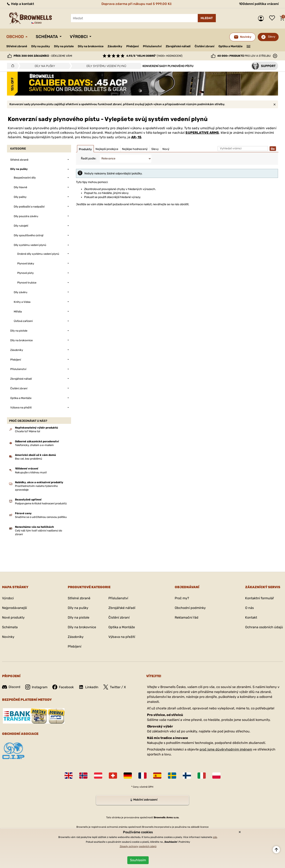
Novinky (8, 637)
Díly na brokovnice (91, 46)
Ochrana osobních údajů (264, 627)
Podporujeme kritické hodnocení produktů (41, 503)
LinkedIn (88, 687)
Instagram (36, 687)
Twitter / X (115, 687)
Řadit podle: (89, 158)
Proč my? (182, 598)
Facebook (63, 687)
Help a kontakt (20, 4)
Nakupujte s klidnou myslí (31, 472)
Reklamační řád (187, 617)
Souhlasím (138, 860)
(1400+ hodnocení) (154, 56)
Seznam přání (273, 18)
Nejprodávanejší (14, 608)
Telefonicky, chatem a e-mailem (34, 445)
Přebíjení (133, 46)
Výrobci (79, 37)
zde (215, 837)
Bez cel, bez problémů (29, 459)
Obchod (15, 37)
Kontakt (251, 617)
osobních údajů (148, 846)
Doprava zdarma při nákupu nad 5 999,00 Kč (137, 4)
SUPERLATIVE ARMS (202, 133)
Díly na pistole (64, 46)
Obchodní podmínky (190, 608)
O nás (249, 608)
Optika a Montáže (230, 46)
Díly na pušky (41, 46)
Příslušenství (152, 46)
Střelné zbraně (17, 46)
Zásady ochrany (129, 846)
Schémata (47, 37)
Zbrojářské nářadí (178, 46)
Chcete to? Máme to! (28, 431)
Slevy (272, 37)
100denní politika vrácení (259, 4)
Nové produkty (13, 617)
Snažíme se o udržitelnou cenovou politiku (41, 517)
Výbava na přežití (122, 637)
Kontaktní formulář (260, 598)
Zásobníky (115, 46)
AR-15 (136, 137)
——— (249, 46)
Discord (11, 687)
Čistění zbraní (205, 46)
